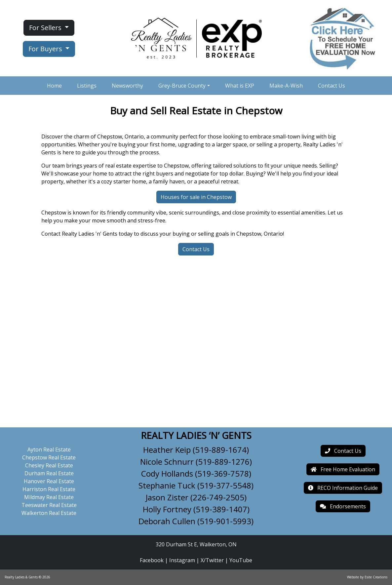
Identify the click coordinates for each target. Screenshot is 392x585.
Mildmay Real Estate (49, 497)
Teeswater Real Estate (49, 505)
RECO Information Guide (343, 488)
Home (54, 86)
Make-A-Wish (286, 86)
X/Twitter (212, 560)
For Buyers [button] (46, 49)
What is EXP (240, 86)
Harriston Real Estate (49, 489)
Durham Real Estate (49, 473)
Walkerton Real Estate (49, 513)
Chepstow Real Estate (49, 457)
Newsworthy (127, 86)
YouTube (241, 560)
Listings (87, 86)
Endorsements (343, 506)
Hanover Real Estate (49, 481)
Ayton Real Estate (49, 449)
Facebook (152, 560)
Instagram (182, 560)
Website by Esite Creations (367, 577)
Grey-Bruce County (182, 86)
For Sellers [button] (46, 28)
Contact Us (332, 86)
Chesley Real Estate (49, 465)
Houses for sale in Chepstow (196, 197)
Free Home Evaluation (343, 469)
